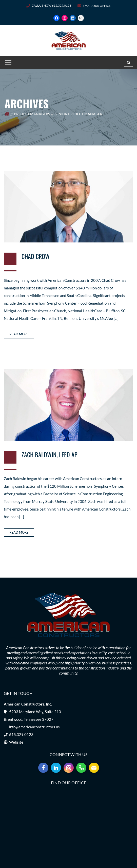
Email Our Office (97, 6)
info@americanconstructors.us (34, 727)
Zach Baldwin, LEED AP (50, 454)
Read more (19, 334)
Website (16, 742)
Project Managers (32, 114)
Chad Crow (36, 256)
